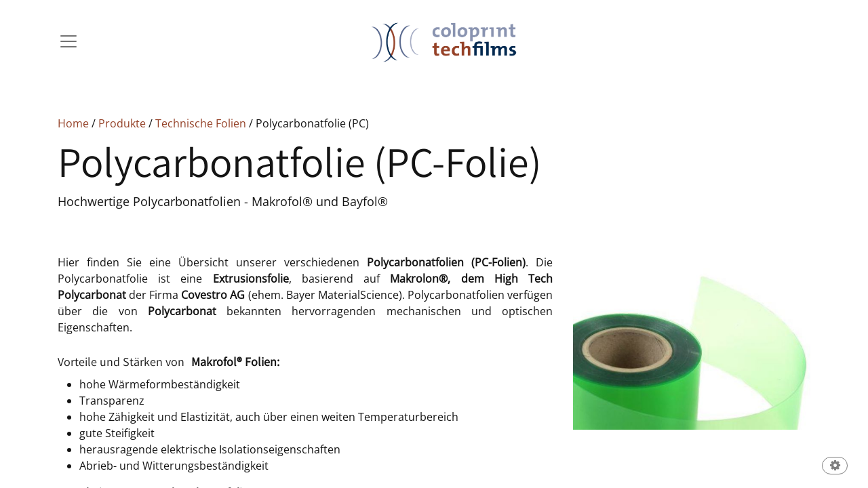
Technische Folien (201, 123)
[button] (835, 467)
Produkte (122, 123)
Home (73, 123)
